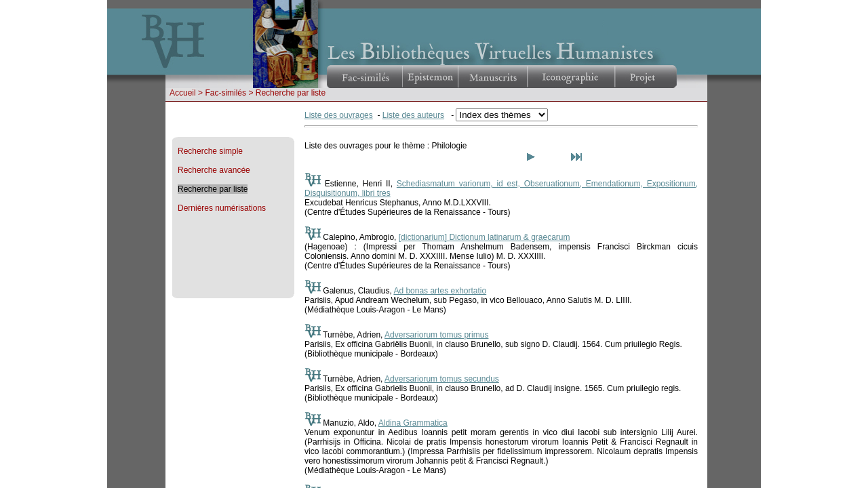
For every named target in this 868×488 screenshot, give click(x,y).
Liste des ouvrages (339, 115)
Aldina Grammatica (413, 423)
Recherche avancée (214, 170)
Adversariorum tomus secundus (442, 379)
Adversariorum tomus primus (436, 335)
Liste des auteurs (413, 115)
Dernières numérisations (222, 208)
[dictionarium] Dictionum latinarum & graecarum (485, 237)
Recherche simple (210, 151)
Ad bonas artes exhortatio (440, 291)
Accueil (183, 93)
